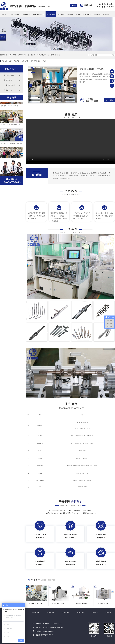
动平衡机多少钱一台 (43, 55)
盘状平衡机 (51, 613)
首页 (10, 61)
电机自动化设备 (55, 55)
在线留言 (95, 613)
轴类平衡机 (66, 613)
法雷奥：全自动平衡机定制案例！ (11, 126)
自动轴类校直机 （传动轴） (39, 61)
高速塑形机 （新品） (59, 603)
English (74, 6)
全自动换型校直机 (104, 603)
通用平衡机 (27, 14)
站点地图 (108, 613)
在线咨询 (110, 100)
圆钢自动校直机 (81, 603)
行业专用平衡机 (39, 14)
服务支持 (70, 14)
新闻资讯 (88, 14)
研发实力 (79, 14)
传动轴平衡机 (22, 55)
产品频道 (17, 61)
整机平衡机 (81, 613)
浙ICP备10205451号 (47, 635)
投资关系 (106, 14)
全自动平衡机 (15, 14)
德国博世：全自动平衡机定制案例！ (11, 145)
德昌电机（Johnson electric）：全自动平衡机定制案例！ (18, 107)
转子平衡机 (32, 55)
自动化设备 (51, 14)
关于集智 (97, 14)
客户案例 (61, 14)
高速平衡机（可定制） (36, 603)
